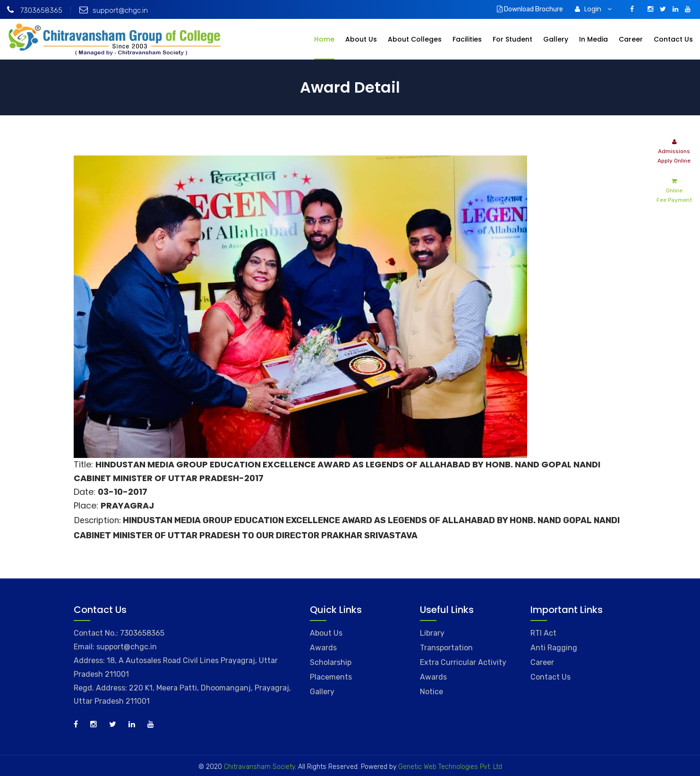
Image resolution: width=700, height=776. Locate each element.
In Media (593, 39)
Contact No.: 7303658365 (119, 633)
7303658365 (35, 10)
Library (432, 633)
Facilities (467, 39)
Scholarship (331, 662)
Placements (331, 677)
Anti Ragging (554, 648)
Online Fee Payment (674, 190)
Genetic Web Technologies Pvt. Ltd (449, 767)
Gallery (556, 39)
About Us (361, 39)
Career (631, 39)
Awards (323, 648)
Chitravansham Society (259, 767)
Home (324, 39)
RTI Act (543, 633)
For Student (512, 39)
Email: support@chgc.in (115, 647)
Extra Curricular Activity (463, 662)
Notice (431, 692)
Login (593, 9)
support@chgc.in (114, 10)
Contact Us (673, 39)
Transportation (446, 648)
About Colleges (415, 39)
